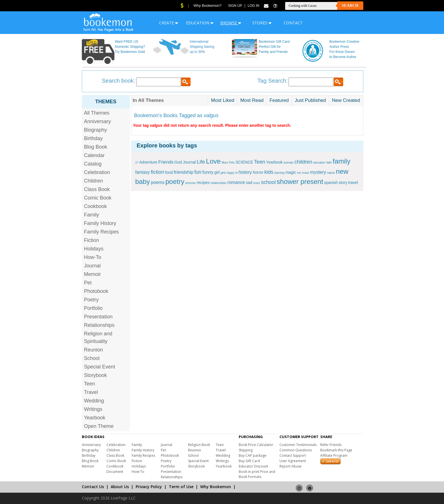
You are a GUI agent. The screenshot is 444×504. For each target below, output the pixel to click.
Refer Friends (331, 445)
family (342, 161)
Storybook (96, 375)
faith (329, 163)
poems (158, 182)
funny (208, 172)
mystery (318, 172)
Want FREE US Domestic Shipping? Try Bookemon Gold (130, 47)
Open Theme (99, 426)
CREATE (169, 23)
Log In (254, 6)
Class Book (97, 189)
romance (236, 182)
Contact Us (93, 487)
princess (190, 183)
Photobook (96, 291)
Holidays (94, 249)
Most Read (252, 100)
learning (279, 173)
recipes (203, 183)
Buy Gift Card (249, 461)
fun (198, 172)
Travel (91, 392)
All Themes (97, 113)
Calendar (94, 155)
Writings (93, 409)
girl (217, 172)
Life (201, 162)
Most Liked (223, 100)
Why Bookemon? (207, 6)
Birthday (93, 138)
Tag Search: (273, 81)
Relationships (99, 325)
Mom (225, 163)
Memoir (93, 274)
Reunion (94, 350)
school (268, 182)
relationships (218, 183)
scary (257, 183)
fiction (157, 172)
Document (115, 472)
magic (291, 172)
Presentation (98, 317)
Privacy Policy (149, 487)
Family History (100, 223)
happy (231, 173)
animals (289, 163)
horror (258, 172)
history (245, 172)
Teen (90, 384)
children (303, 162)
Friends (166, 162)
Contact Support (293, 455)
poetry (175, 182)
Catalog (93, 164)
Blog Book (96, 147)
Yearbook (95, 418)
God (178, 162)
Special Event (100, 367)
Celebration (97, 172)
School (92, 358)
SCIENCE (244, 162)
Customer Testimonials (298, 445)
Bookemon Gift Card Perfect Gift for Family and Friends (274, 47)
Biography (96, 130)
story (343, 183)
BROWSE (231, 23)
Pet (88, 283)
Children (94, 181)
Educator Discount (253, 466)
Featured (279, 100)
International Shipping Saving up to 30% (202, 47)
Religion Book (199, 445)
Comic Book (98, 198)
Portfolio (93, 308)
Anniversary (98, 121)
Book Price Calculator (256, 445)
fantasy (143, 172)
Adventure (148, 162)
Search (350, 6)
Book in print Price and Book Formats (257, 474)
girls (223, 173)
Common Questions (296, 450)
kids (269, 172)
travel (353, 183)
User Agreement (293, 461)
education (319, 163)
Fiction (92, 240)
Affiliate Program (334, 455)
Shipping (246, 450)
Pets (232, 163)
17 (137, 163)
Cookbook (96, 206)
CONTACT (293, 23)
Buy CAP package (253, 455)
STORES (262, 23)
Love (213, 161)
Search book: (119, 81)
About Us (120, 487)
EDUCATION (200, 23)
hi (236, 173)
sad (249, 183)
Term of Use (181, 487)
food (169, 172)
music (306, 173)
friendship (183, 172)
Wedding (94, 401)
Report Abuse (291, 466)
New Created (346, 100)
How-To (93, 257)
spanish (331, 183)
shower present (300, 182)
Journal (92, 266)
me (299, 173)
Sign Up (235, 6)
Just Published (310, 100)
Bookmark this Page (336, 450)
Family (92, 215)
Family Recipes (102, 232)
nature (331, 173)
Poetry (91, 300)
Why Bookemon (216, 487)
